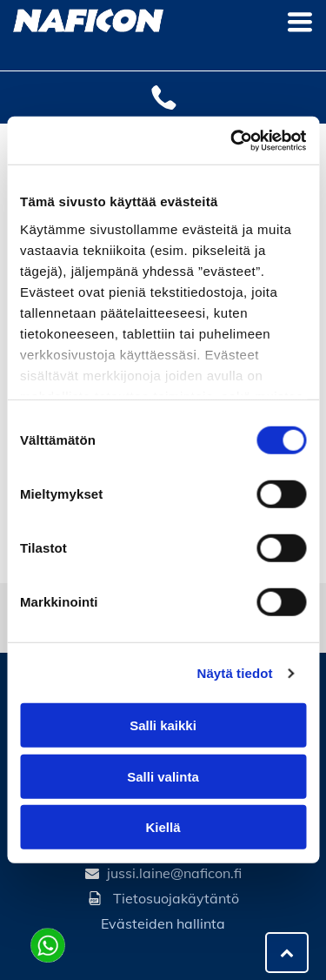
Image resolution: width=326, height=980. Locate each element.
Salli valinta (163, 777)
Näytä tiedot (235, 673)
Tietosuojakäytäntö (176, 898)
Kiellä (163, 827)
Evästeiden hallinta (163, 923)
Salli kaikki (163, 725)
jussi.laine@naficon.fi (174, 873)
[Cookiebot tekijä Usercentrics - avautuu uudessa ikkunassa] (232, 141)
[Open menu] (300, 22)
